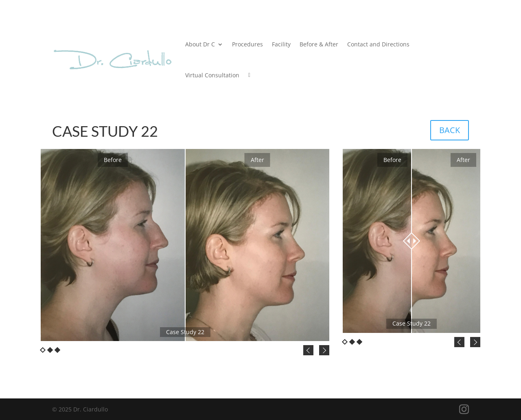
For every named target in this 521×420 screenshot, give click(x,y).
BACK (450, 130)
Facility (281, 44)
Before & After (319, 44)
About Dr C (200, 44)
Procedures (247, 44)
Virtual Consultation (212, 75)
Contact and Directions (378, 44)
